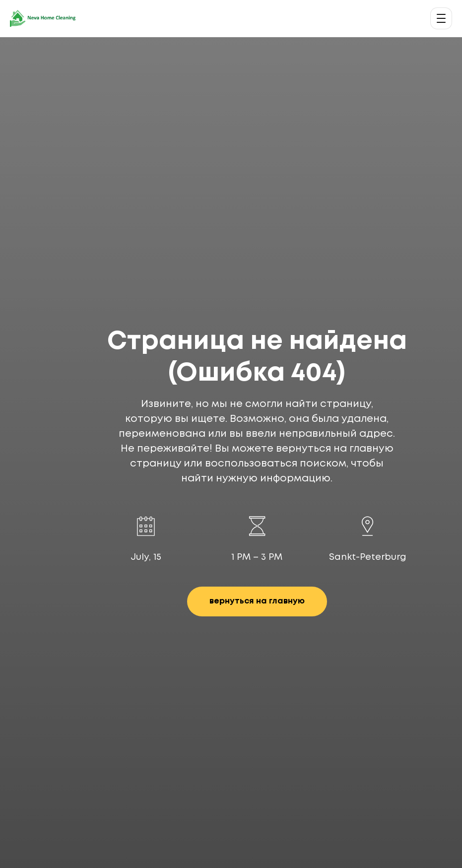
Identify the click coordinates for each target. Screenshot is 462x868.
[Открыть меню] (441, 18)
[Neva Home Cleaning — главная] (43, 18)
